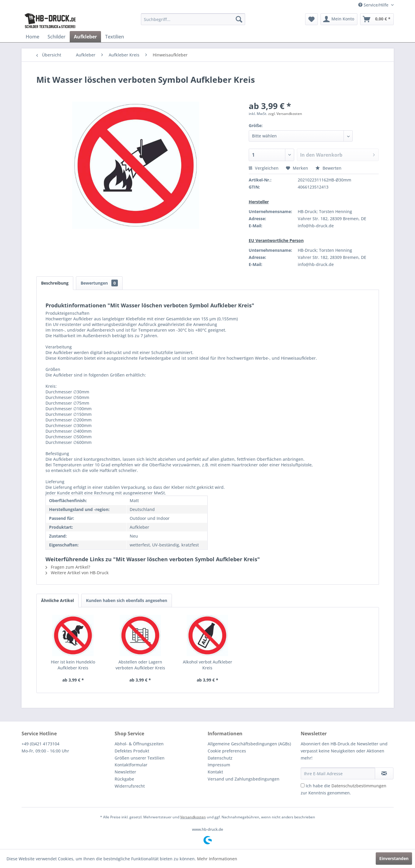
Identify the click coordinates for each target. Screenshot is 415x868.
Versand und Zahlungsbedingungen (244, 779)
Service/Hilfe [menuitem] (374, 5)
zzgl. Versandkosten (285, 114)
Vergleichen (264, 168)
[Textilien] (115, 37)
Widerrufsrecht (130, 786)
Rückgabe (124, 779)
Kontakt (215, 772)
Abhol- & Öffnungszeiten (139, 744)
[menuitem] (193, 19)
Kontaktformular (131, 765)
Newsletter (125, 772)
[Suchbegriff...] (193, 19)
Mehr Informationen (217, 859)
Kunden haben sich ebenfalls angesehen (127, 600)
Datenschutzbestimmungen (359, 786)
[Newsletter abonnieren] (384, 773)
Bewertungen (99, 283)
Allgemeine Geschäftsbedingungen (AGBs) (249, 744)
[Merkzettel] (311, 19)
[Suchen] (239, 19)
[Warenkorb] (377, 19)
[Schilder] (57, 37)
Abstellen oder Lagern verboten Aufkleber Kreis (140, 665)
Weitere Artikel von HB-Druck (77, 573)
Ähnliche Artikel (57, 600)
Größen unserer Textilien (140, 758)
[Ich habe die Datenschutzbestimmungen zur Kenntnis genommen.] (303, 785)
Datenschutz (220, 758)
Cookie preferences (227, 751)
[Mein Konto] (339, 19)
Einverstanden (394, 858)
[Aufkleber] (85, 37)
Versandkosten (193, 817)
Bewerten (328, 168)
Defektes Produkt (132, 751)
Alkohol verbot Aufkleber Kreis (207, 665)
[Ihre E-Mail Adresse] (338, 773)
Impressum (219, 765)
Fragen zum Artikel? (68, 567)
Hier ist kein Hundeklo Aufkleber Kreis (73, 665)
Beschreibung (55, 283)
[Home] (32, 37)
